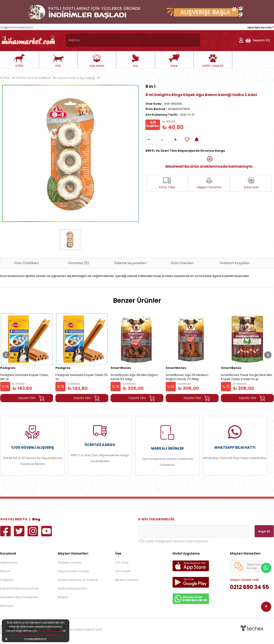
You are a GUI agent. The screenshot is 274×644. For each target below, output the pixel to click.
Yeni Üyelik (123, 571)
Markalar (7, 606)
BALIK (174, 61)
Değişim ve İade (70, 562)
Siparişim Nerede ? (261, 27)
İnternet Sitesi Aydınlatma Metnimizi (36, 635)
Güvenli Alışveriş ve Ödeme (78, 580)
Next (268, 355)
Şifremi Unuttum (127, 580)
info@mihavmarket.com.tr (17, 27)
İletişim (63, 597)
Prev (6, 355)
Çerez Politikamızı (50, 631)
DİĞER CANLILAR (213, 61)
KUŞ (135, 61)
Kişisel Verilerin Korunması (20, 588)
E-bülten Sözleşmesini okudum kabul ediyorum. (176, 541)
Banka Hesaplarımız (72, 588)
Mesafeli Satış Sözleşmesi (19, 597)
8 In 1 (150, 86)
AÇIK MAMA (97, 61)
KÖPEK (19, 61)
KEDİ (58, 61)
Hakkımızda (9, 562)
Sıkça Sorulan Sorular (73, 571)
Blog (36, 519)
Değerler (7, 580)
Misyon (5, 571)
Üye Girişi (122, 562)
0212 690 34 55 (249, 587)
